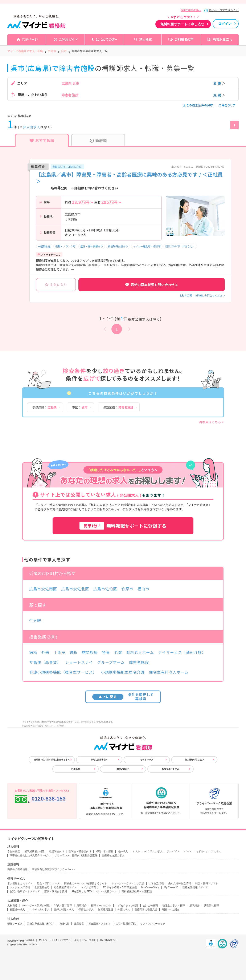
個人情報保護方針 (108, 940)
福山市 (143, 589)
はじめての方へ (107, 39)
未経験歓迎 (44, 246)
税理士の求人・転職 (174, 906)
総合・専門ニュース (48, 883)
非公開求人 (32, 127)
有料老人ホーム (140, 652)
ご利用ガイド (68, 39)
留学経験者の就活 (34, 851)
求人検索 (145, 39)
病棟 (33, 652)
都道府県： (44, 407)
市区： (80, 407)
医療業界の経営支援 (146, 910)
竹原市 (127, 589)
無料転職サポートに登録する (123, 526)
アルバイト (173, 851)
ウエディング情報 (20, 887)
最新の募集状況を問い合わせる (152, 285)
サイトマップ (147, 760)
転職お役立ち (223, 39)
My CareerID (171, 887)
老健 (118, 652)
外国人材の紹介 (171, 910)
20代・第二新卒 (63, 906)
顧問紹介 (194, 906)
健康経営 (79, 924)
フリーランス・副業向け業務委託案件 (76, 855)
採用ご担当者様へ (191, 10)
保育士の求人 (86, 910)
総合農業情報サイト (65, 887)
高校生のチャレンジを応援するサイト (86, 883)
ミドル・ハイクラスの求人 (147, 851)
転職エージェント (101, 906)
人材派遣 (12, 906)
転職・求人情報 (104, 851)
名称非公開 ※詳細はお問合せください (202, 295)
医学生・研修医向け (80, 851)
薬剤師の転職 (212, 906)
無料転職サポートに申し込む (182, 24)
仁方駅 (35, 620)
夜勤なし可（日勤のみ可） (67, 167)
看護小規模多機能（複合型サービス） (63, 672)
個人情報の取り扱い (194, 760)
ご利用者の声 (184, 39)
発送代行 (64, 924)
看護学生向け (57, 851)
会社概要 (30, 940)
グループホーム (111, 662)
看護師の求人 (17, 910)
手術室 (60, 652)
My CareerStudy (150, 887)
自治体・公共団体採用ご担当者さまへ (52, 760)
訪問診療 (90, 652)
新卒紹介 (82, 906)
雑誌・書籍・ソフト (207, 883)
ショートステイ (79, 662)
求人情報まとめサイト (20, 883)
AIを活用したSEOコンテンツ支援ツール (94, 891)
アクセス (43, 940)
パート (188, 851)
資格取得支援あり (118, 246)
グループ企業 (89, 940)
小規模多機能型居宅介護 (123, 672)
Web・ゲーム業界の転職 (36, 906)
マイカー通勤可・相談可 (147, 246)
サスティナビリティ (61, 940)
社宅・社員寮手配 (126, 924)
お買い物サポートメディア (25, 891)
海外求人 (123, 851)
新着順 (98, 140)
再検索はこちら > (212, 422)
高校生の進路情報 (17, 869)
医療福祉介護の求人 (113, 855)
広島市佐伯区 (105, 589)
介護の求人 (124, 910)
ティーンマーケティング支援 (128, 883)
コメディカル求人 (39, 910)
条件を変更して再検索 (123, 696)
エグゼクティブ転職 (127, 906)
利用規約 (75, 769)
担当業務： (118, 407)
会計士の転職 (150, 906)
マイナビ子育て (90, 887)
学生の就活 (14, 851)
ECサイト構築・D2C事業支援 (120, 887)
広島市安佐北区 (75, 589)
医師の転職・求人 (64, 910)
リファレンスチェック (153, 924)
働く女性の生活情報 (180, 883)
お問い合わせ (123, 769)
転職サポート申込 (171, 769)
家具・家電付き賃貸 (56, 891)
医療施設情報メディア (195, 887)
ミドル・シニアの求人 (209, 851)
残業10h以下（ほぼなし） (180, 246)
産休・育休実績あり (92, 246)
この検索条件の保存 (198, 105)
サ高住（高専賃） (45, 662)
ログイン (225, 24)
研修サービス (15, 924)
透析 (74, 652)
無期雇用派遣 (106, 910)
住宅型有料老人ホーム (169, 672)
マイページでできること (224, 10)
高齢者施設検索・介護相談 (137, 891)
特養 (106, 652)
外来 (45, 652)
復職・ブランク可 (65, 246)
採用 (77, 940)
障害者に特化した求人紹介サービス (30, 855)
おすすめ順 (42, 140)
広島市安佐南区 (43, 589)
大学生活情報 (156, 883)
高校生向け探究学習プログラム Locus (53, 869)
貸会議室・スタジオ (100, 924)
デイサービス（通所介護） (182, 652)
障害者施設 (139, 662)
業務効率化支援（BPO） (41, 924)
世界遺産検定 (42, 887)
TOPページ (30, 39)
